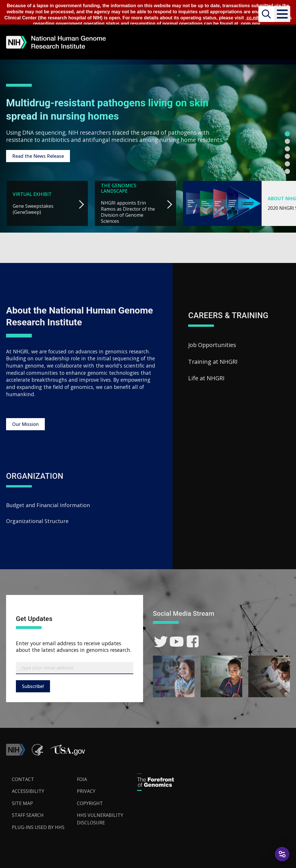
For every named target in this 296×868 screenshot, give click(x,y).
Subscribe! (33, 686)
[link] (161, 641)
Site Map (22, 803)
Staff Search (28, 815)
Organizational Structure (37, 521)
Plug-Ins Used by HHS (38, 827)
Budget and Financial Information (48, 505)
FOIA (82, 779)
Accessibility (28, 791)
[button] (282, 14)
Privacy (86, 791)
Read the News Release (38, 156)
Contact (23, 779)
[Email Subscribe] (75, 667)
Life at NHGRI (206, 378)
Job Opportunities (212, 344)
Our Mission (25, 424)
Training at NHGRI (213, 361)
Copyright (90, 803)
